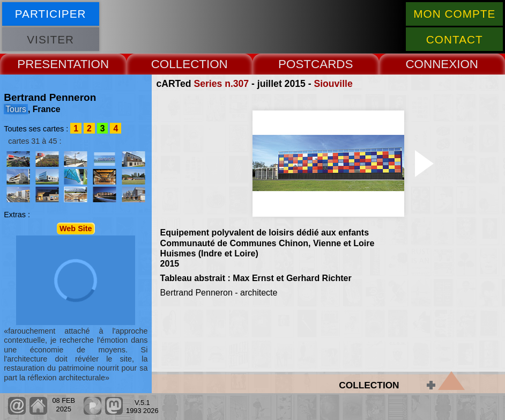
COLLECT (179, 64)
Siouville (333, 84)
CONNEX (431, 64)
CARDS (332, 64)
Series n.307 (221, 84)
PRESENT (45, 64)
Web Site (76, 229)
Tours (16, 109)
